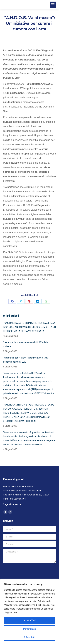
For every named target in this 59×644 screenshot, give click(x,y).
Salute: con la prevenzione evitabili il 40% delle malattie (26, 344)
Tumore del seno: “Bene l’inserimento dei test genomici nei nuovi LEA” (25, 360)
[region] (29, 612)
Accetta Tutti (29, 620)
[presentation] (27, 572)
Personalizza (29, 629)
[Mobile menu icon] (53, 5)
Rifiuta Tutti (29, 637)
